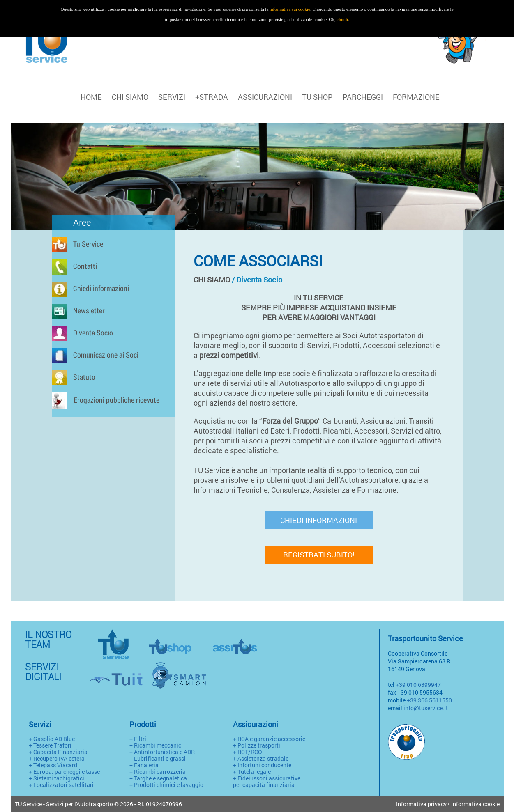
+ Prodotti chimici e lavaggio (166, 785)
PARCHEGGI (363, 97)
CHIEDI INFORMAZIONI (319, 520)
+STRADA (212, 97)
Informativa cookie (475, 804)
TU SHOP (317, 97)
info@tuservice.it (426, 708)
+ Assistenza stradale (261, 758)
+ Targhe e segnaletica (158, 778)
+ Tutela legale (252, 772)
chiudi (343, 19)
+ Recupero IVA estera (57, 758)
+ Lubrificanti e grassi (158, 758)
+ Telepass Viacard (53, 765)
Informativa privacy (421, 804)
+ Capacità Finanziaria (58, 752)
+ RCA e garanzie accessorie (269, 739)
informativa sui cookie (290, 9)
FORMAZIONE (416, 97)
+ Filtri (138, 739)
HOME (91, 97)
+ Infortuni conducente (262, 765)
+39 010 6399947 (418, 685)
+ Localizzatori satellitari (61, 785)
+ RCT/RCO (248, 752)
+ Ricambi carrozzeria (158, 772)
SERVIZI (172, 97)
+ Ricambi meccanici (156, 745)
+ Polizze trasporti (257, 745)
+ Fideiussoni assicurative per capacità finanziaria (267, 781)
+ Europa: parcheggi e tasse (64, 772)
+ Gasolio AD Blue (52, 739)
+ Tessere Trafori (50, 745)
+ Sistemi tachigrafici (56, 778)
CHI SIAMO (130, 97)
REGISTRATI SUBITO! (319, 555)
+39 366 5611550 (429, 700)
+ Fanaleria (144, 765)
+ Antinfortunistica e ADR (162, 752)
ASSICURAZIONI (265, 97)
